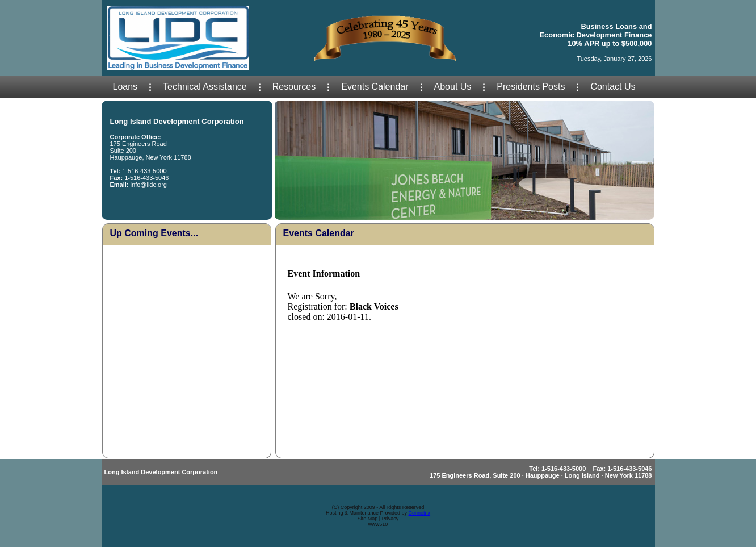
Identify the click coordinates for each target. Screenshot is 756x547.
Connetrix (420, 513)
